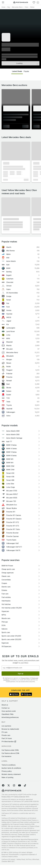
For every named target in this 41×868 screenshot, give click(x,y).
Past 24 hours (7, 738)
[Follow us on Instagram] (14, 785)
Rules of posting (7, 777)
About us (5, 705)
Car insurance (6, 756)
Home (3, 7)
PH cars (4, 732)
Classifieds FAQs (8, 714)
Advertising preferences (10, 717)
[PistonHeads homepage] (21, 2)
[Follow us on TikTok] (25, 785)
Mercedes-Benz (17, 7)
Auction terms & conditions (11, 768)
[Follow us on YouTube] (20, 785)
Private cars (6, 735)
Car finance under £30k (10, 750)
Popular (26, 71)
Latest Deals (17, 71)
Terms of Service (20, 797)
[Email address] (20, 668)
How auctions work (9, 711)
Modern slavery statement (11, 774)
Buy (9, 7)
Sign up (21, 674)
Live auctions (6, 726)
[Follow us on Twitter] (9, 785)
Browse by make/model (10, 729)
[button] (16, 151)
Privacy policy (7, 771)
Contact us (6, 708)
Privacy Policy (25, 678)
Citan (26, 7)
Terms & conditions (9, 765)
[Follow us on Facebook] (3, 785)
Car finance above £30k (10, 753)
